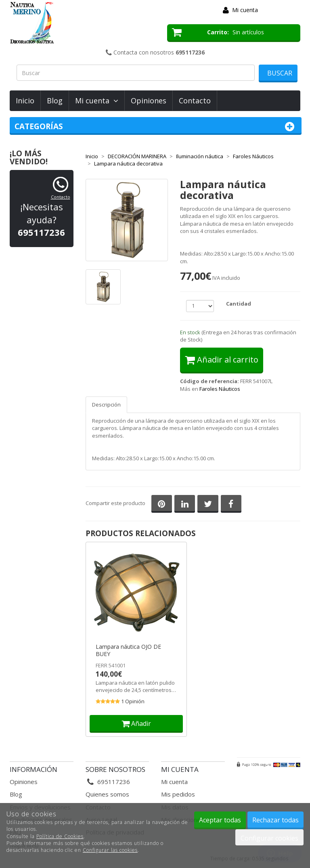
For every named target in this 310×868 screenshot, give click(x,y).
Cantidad (239, 304)
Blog (55, 101)
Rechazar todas (275, 820)
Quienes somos (107, 794)
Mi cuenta (245, 10)
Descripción (106, 405)
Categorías (156, 127)
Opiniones (149, 101)
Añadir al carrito (222, 360)
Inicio (25, 101)
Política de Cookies (60, 836)
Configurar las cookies (110, 850)
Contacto (195, 101)
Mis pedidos (178, 794)
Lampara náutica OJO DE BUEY (128, 650)
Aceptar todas (220, 820)
